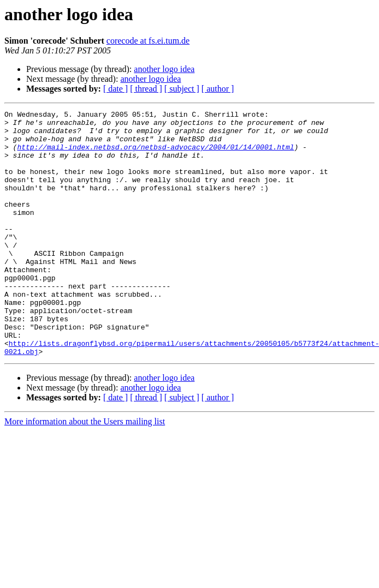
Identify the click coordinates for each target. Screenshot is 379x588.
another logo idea (164, 69)
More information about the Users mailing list (85, 470)
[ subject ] (182, 89)
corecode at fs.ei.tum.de (148, 41)
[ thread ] (146, 89)
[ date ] (116, 89)
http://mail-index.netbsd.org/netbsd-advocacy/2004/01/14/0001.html (155, 155)
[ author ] (218, 89)
